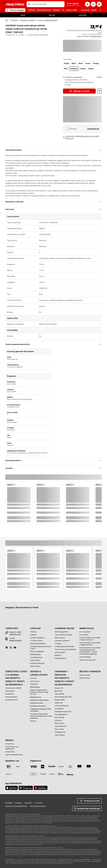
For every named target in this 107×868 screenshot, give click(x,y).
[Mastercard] (79, 767)
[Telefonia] (33, 632)
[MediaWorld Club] (36, 697)
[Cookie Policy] (28, 803)
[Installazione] (10, 694)
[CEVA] (18, 767)
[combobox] (47, 4)
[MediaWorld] (15, 4)
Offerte (23, 15)
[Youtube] (16, 648)
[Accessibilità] (9, 803)
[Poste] (9, 774)
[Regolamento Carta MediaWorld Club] (16, 806)
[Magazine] (58, 655)
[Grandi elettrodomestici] (38, 644)
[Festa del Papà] (60, 717)
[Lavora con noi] (35, 681)
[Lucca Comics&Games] (62, 706)
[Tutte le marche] (35, 666)
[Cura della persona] (36, 657)
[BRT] (9, 767)
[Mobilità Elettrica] (35, 654)
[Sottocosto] (58, 720)
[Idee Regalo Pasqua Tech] (63, 712)
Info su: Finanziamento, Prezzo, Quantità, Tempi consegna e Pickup (84, 31)
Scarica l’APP (83, 15)
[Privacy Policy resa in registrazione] (16, 748)
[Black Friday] (59, 691)
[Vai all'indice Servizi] (11, 700)
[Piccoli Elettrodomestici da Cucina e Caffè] (41, 648)
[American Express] (43, 767)
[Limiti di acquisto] (60, 652)
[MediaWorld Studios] (37, 703)
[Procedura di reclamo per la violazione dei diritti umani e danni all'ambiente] (41, 716)
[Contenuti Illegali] (85, 657)
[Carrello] (99, 4)
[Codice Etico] (34, 684)
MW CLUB (52, 15)
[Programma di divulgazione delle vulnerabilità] (41, 710)
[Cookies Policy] (10, 752)
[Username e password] (62, 641)
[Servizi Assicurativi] (11, 697)
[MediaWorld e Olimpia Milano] (39, 700)
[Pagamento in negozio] (61, 774)
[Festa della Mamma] (61, 714)
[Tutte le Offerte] (35, 660)
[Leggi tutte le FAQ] (15, 634)
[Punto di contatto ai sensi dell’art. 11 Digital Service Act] (90, 639)
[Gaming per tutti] (60, 732)
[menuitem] (32, 10)
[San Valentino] (59, 709)
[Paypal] (52, 767)
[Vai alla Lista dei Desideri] (93, 4)
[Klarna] (70, 775)
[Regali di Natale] (60, 700)
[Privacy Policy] (10, 744)
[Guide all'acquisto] (60, 658)
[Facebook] (7, 648)
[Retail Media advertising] (38, 706)
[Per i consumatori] (85, 632)
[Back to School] (59, 723)
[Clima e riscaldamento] (37, 652)
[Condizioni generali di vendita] (64, 646)
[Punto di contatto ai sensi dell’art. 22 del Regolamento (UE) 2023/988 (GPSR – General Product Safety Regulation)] (90, 651)
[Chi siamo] (33, 678)
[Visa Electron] (70, 767)
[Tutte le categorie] (15, 10)
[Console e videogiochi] (37, 638)
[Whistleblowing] (35, 687)
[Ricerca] (29, 4)
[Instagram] (12, 648)
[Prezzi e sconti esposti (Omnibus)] (65, 649)
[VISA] (33, 767)
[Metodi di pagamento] (62, 632)
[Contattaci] (58, 644)
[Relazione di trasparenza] (88, 660)
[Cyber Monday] (59, 694)
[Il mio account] (87, 4)
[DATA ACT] (33, 721)
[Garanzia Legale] (85, 675)
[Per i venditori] (84, 635)
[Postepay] (61, 767)
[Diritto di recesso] (85, 678)
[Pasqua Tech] (59, 688)
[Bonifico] (52, 774)
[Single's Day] (59, 703)
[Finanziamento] (10, 691)
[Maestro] (89, 767)
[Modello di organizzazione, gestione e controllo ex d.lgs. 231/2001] (41, 692)
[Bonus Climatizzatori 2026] (63, 697)
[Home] (7, 20)
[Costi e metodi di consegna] (63, 635)
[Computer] (33, 635)
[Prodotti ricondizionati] (37, 663)
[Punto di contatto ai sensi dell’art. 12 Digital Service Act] (90, 644)
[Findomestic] (43, 774)
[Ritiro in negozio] (60, 638)
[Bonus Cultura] (59, 729)
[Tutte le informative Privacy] (14, 755)
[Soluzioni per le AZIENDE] (13, 688)
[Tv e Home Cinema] (36, 641)
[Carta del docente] (61, 726)
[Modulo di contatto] (16, 640)
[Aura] (33, 774)
